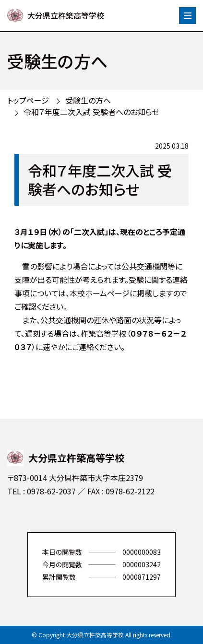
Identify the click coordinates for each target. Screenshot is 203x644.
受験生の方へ (88, 100)
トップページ (28, 100)
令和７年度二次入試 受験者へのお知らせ (91, 112)
